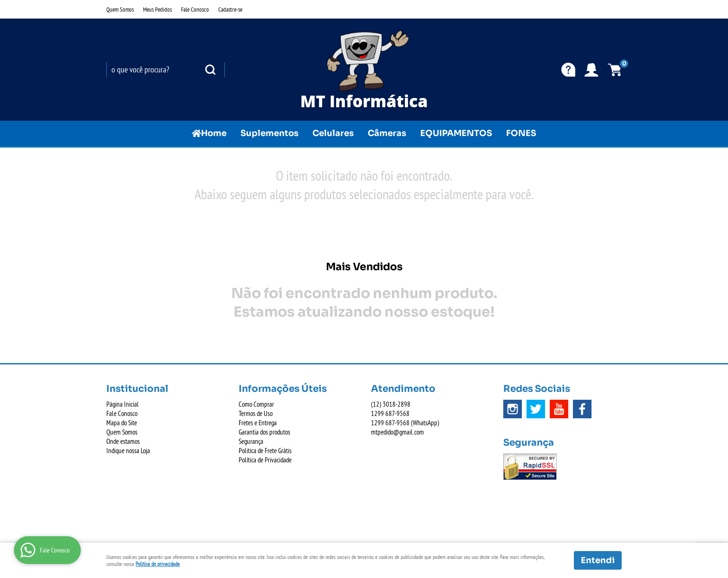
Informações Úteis (283, 389)
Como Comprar (256, 404)
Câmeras (387, 133)
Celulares (333, 133)
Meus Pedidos (157, 9)
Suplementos (270, 133)
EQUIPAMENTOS (456, 133)
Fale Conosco (195, 9)
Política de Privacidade (265, 460)
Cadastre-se (230, 9)
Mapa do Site (122, 423)
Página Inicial (123, 404)
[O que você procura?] (210, 70)
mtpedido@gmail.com (397, 432)
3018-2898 (391, 404)
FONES (521, 133)
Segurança (251, 441)
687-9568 (390, 413)
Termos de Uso (256, 413)
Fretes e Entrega (258, 423)
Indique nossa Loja (128, 451)
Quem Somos (120, 9)
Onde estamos (123, 441)
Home (214, 133)
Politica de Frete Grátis (265, 451)
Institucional (137, 389)
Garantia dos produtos (264, 432)
